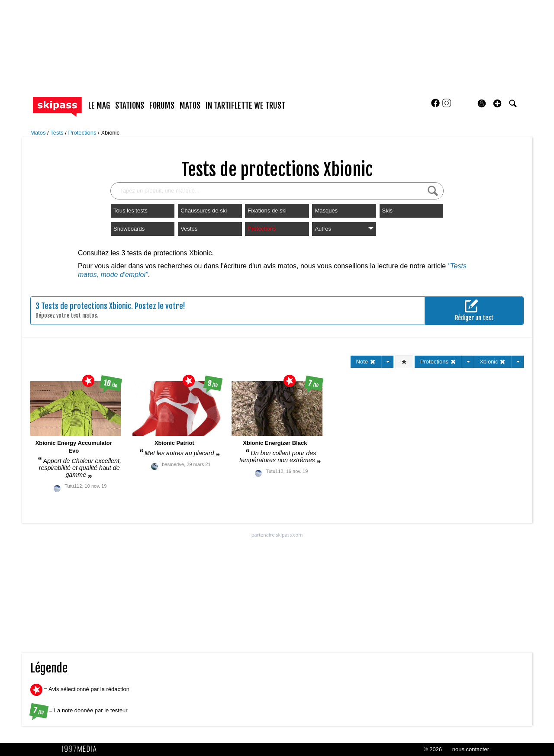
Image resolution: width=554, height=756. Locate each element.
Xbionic (110, 133)
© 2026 (433, 749)
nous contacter (471, 749)
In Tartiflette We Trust (245, 106)
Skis (388, 211)
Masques (326, 211)
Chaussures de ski (204, 211)
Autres (344, 229)
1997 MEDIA (82, 749)
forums (162, 106)
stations (130, 106)
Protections (83, 133)
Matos (39, 133)
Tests (58, 133)
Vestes (189, 229)
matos (190, 106)
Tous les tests (130, 211)
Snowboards (129, 229)
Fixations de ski (267, 211)
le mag (99, 106)
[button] (497, 103)
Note (366, 362)
